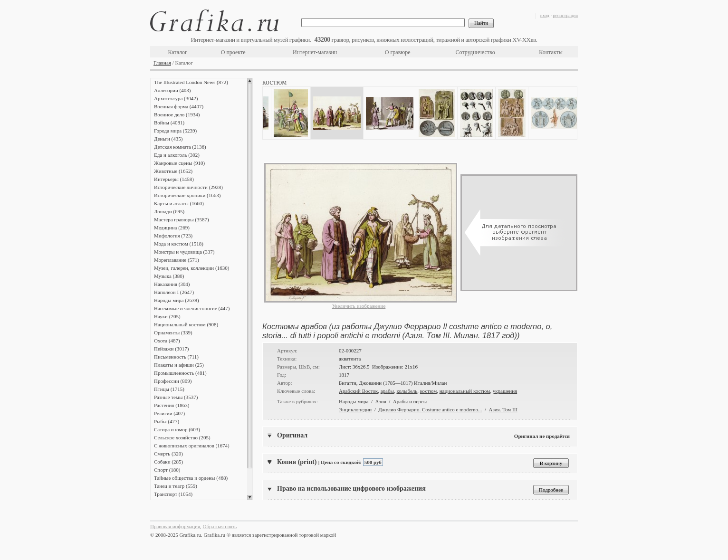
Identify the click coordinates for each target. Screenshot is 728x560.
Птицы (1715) (169, 389)
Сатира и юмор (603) (177, 429)
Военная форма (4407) (179, 106)
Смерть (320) (168, 454)
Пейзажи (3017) (172, 349)
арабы (387, 391)
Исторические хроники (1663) (187, 195)
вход (545, 15)
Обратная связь (220, 526)
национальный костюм (465, 391)
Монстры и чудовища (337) (184, 252)
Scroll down (250, 497)
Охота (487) (167, 341)
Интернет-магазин (315, 52)
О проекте (233, 52)
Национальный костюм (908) (186, 324)
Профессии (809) (173, 381)
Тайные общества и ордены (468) (191, 478)
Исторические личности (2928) (188, 187)
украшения (505, 391)
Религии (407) (169, 413)
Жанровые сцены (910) (179, 163)
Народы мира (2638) (177, 300)
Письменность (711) (176, 357)
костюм (428, 391)
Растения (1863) (172, 405)
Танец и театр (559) (176, 486)
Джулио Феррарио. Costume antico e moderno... (430, 409)
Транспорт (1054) (173, 494)
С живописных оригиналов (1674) (192, 446)
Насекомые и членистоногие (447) (192, 308)
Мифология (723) (173, 236)
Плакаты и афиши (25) (179, 365)
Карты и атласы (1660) (179, 203)
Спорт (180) (167, 470)
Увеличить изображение (359, 306)
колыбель (407, 391)
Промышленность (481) (180, 373)
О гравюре (398, 52)
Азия (381, 401)
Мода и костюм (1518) (179, 244)
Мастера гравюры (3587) (182, 219)
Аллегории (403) (172, 90)
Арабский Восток (358, 391)
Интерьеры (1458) (174, 179)
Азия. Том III (503, 409)
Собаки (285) (168, 462)
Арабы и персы (410, 401)
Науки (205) (167, 316)
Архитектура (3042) (176, 98)
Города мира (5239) (175, 131)
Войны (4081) (169, 123)
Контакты (551, 52)
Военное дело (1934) (177, 114)
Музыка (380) (169, 276)
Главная (162, 63)
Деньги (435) (168, 139)
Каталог (177, 52)
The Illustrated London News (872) (191, 82)
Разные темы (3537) (176, 397)
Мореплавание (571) (177, 260)
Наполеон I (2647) (174, 292)
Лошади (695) (169, 211)
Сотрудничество (475, 52)
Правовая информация (175, 526)
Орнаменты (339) (173, 332)
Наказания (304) (172, 284)
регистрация (565, 15)
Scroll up (250, 81)
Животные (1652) (173, 171)
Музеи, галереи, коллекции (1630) (192, 268)
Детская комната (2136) (180, 147)
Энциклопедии (355, 409)
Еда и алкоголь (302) (177, 155)
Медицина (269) (172, 228)
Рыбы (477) (167, 421)
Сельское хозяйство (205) (182, 437)
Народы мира (354, 401)
